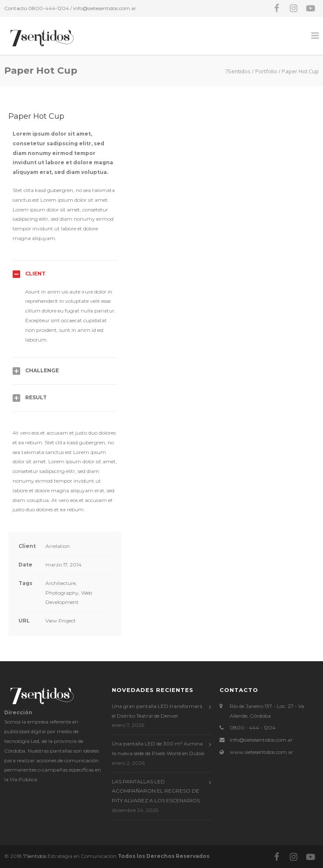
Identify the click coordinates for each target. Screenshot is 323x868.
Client (35, 274)
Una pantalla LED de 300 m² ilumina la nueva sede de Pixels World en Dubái (158, 748)
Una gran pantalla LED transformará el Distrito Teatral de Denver (157, 711)
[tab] (65, 274)
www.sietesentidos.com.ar (261, 752)
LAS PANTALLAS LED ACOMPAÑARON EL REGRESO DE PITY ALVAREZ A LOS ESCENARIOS (156, 791)
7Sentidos (35, 856)
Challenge (42, 370)
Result (36, 397)
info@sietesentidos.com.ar (105, 8)
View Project (61, 621)
